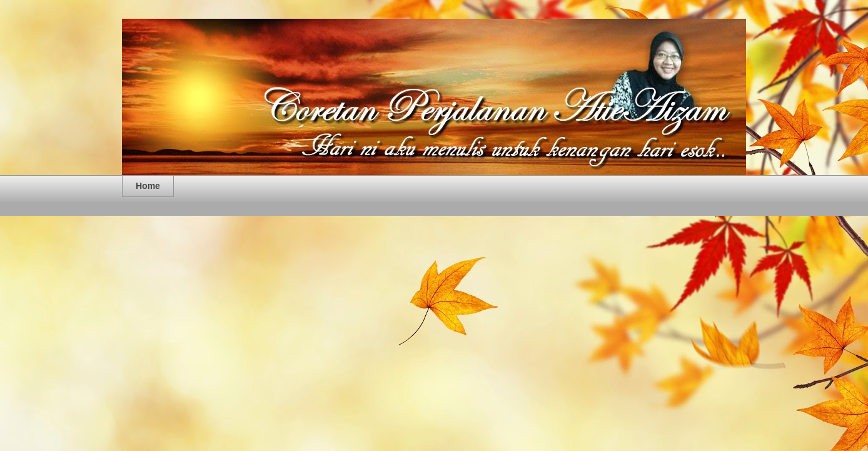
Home (148, 186)
